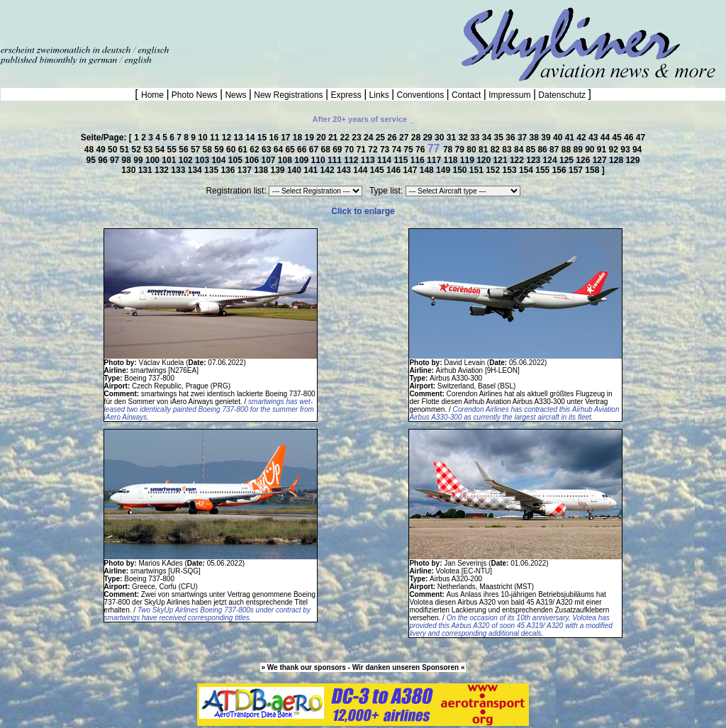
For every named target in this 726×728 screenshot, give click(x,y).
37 (524, 138)
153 (511, 170)
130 (129, 170)
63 (268, 150)
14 (251, 138)
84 (520, 150)
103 (203, 160)
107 (270, 160)
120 (485, 160)
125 (568, 160)
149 (444, 170)
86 (543, 150)
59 (220, 150)
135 (212, 170)
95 (93, 160)
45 (618, 138)
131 (146, 170)
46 (630, 138)
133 (179, 170)
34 (488, 138)
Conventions (420, 95)
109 (302, 160)
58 (209, 150)
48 (90, 150)
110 (319, 160)
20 (322, 138)
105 (236, 160)
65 (291, 150)
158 (593, 170)
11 (216, 138)
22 (346, 138)
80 (473, 150)
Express (346, 95)
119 (468, 160)
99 (139, 160)
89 (579, 150)
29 (429, 138)
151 (478, 170)
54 (161, 150)
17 (287, 138)
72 (374, 150)
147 (411, 170)
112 (352, 160)
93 (626, 150)
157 (577, 170)
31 (453, 138)
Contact (467, 95)
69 (339, 150)
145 (378, 170)
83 (508, 150)
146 (395, 170)
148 (428, 170)
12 (228, 138)
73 (386, 150)
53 (149, 150)
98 (128, 160)
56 (185, 150)
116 (419, 160)
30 (441, 138)
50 (114, 150)
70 (351, 150)
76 (421, 150)
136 (229, 170)
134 (196, 170)
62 (256, 150)
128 (617, 160)
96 (104, 160)
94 (637, 150)
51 (126, 150)
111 (336, 160)
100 (153, 160)
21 (334, 138)
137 (246, 170)
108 (286, 160)
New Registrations (289, 95)
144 (361, 170)
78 (449, 150)
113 (369, 160)
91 (603, 150)
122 (518, 160)
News (236, 95)
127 (601, 160)
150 (460, 170)
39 (547, 138)
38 (536, 138)
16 (275, 138)
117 (435, 160)
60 (232, 150)
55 (173, 150)
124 (551, 160)
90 (591, 150)
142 (329, 170)
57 (197, 150)
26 (393, 138)
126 (584, 160)
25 (382, 138)
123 (534, 160)
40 (559, 138)
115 (402, 160)
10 (204, 138)
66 (303, 150)
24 (370, 138)
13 (239, 138)
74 (398, 150)
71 (363, 150)
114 (385, 160)
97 (116, 160)
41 (571, 138)
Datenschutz (562, 95)
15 (263, 138)
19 (311, 138)
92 (615, 150)
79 (461, 150)
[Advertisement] (166, 21)
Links (379, 95)
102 (187, 160)
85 (532, 150)
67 (315, 150)
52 (137, 150)
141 (312, 170)
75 (409, 150)
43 (594, 138)
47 (641, 138)
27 (405, 138)
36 (512, 138)
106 (253, 160)
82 (497, 150)
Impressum (510, 95)
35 (500, 138)
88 (568, 150)
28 (417, 138)
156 (560, 170)
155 (543, 170)
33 (476, 138)
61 (244, 150)
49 (102, 150)
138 (262, 170)
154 (527, 170)
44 (607, 138)
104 (219, 160)
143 (345, 170)
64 (280, 150)
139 (279, 170)
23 (358, 138)
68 (326, 150)
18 (299, 138)
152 (494, 170)
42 (582, 138)
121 (502, 160)
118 (451, 160)
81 (485, 150)
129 (632, 160)
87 (555, 150)
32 (464, 138)
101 (170, 160)
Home (153, 95)
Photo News (195, 95)
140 (295, 170)
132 (163, 170)
